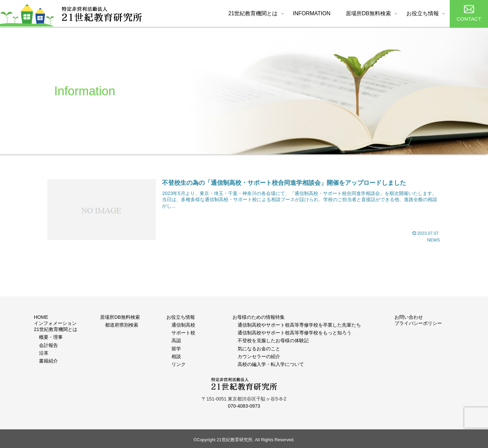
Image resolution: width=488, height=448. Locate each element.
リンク (179, 364)
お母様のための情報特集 (259, 317)
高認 (176, 340)
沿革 (44, 353)
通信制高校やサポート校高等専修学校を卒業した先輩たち (299, 325)
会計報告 (48, 345)
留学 (176, 349)
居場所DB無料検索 (120, 317)
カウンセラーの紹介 (259, 356)
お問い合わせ (409, 317)
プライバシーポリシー (418, 323)
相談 (176, 356)
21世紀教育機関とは (56, 329)
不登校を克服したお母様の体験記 (273, 340)
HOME (41, 317)
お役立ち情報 (181, 317)
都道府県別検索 (122, 325)
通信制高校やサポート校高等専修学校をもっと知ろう (294, 333)
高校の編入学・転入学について (271, 364)
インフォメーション (55, 323)
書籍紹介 (48, 361)
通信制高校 (183, 325)
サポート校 (183, 333)
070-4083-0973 (244, 406)
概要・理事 (51, 337)
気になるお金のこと (259, 349)
